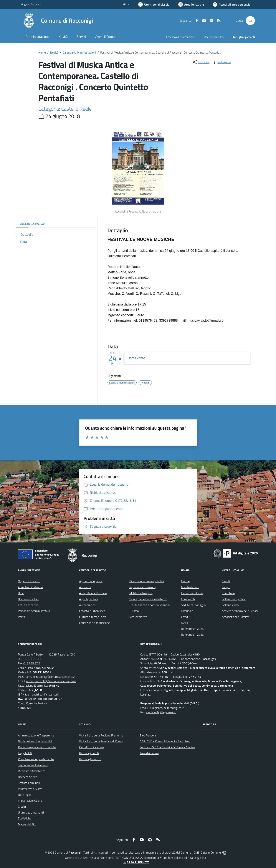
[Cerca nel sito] (250, 21)
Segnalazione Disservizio (33, 765)
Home (42, 52)
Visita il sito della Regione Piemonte (101, 735)
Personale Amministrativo (34, 611)
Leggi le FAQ (26, 753)
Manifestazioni (190, 587)
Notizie (185, 581)
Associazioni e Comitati (236, 617)
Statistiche (25, 818)
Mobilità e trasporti (141, 593)
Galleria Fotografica (234, 599)
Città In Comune (211, 852)
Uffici (21, 593)
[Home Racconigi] (57, 21)
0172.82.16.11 (32, 659)
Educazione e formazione (94, 623)
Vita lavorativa (138, 617)
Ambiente (85, 587)
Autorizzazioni (88, 605)
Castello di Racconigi (92, 747)
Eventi (226, 581)
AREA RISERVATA (136, 862)
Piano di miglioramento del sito (37, 747)
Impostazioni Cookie (30, 801)
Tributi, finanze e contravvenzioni (149, 605)
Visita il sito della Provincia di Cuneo (101, 741)
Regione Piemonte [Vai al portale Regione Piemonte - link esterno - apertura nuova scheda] (31, 4)
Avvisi (185, 623)
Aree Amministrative (31, 587)
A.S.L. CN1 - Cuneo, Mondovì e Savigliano (165, 741)
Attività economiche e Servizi (240, 611)
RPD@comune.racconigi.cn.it (166, 708)
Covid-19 (187, 617)
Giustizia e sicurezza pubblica (147, 581)
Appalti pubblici (88, 599)
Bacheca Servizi (28, 777)
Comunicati (188, 599)
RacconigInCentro (90, 759)
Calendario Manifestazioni (79, 52)
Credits (22, 806)
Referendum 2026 (192, 635)
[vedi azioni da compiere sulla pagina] (221, 62)
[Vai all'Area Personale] (232, 4)
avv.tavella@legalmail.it (161, 712)
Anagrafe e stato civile (93, 593)
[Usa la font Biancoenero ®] (154, 4)
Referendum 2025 (192, 629)
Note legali (25, 795)
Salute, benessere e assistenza (148, 599)
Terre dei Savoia (149, 753)
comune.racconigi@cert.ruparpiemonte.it (51, 677)
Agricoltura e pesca (91, 581)
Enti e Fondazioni (29, 605)
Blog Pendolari (148, 735)
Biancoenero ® (152, 858)
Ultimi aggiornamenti (31, 812)
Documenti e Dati (29, 599)
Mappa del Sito (27, 824)
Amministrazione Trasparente (36, 735)
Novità (54, 52)
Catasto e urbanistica (92, 611)
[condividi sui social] (201, 62)
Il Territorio (228, 593)
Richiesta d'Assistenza (32, 771)
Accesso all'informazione (180, 37)
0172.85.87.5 (32, 663)
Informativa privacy (30, 789)
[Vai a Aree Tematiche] (191, 4)
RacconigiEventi (89, 753)
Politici (22, 617)
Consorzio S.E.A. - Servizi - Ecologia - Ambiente (169, 747)
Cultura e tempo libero (93, 617)
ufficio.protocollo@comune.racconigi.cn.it (51, 681)
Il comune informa (192, 593)
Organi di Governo (29, 581)
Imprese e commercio (142, 587)
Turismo (134, 611)
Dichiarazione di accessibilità (35, 741)
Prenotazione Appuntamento (36, 759)
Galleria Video (230, 605)
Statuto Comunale (29, 783)
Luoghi (226, 587)
